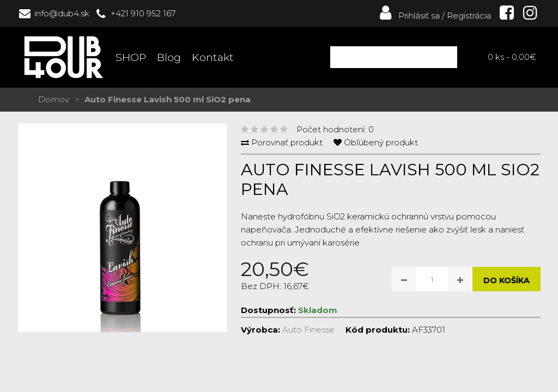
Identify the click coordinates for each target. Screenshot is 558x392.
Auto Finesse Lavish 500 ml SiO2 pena (168, 99)
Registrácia (469, 16)
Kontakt (213, 57)
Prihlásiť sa (408, 16)
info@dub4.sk (62, 13)
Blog (169, 57)
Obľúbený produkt (381, 142)
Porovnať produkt (287, 142)
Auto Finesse (308, 330)
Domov (54, 99)
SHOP (131, 57)
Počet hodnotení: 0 (335, 129)
